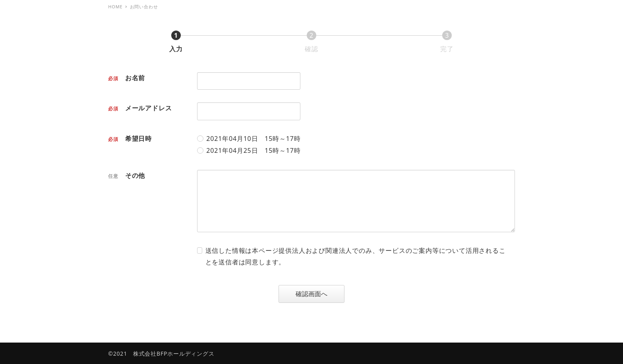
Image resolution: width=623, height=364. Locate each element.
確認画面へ (319, 294)
